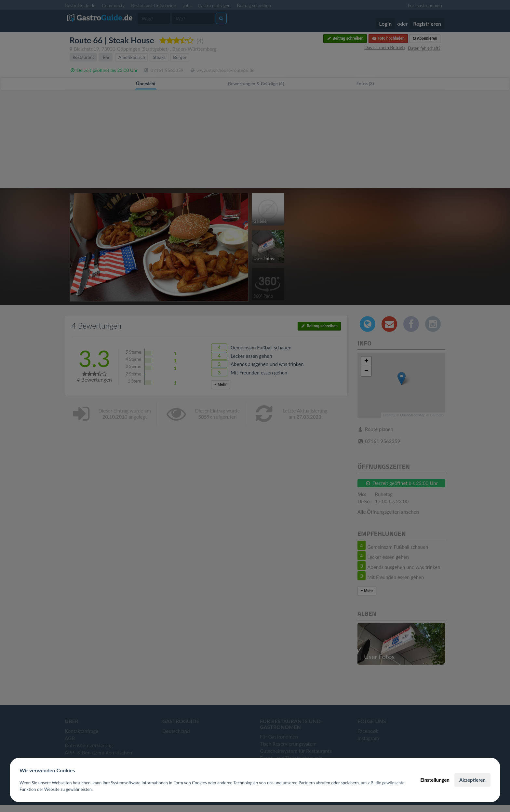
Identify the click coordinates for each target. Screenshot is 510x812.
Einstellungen (435, 780)
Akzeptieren (472, 780)
